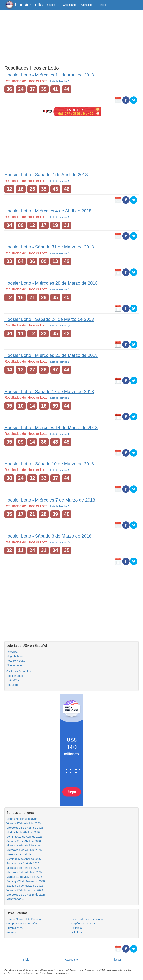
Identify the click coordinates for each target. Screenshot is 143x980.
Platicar (117, 960)
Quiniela (77, 928)
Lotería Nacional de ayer (22, 819)
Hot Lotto (12, 685)
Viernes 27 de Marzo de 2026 (25, 890)
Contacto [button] (88, 5)
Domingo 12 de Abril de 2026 (24, 837)
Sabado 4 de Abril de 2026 (23, 863)
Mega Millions (15, 656)
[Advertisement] (71, 37)
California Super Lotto (20, 671)
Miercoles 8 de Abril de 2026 (24, 850)
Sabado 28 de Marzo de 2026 (25, 886)
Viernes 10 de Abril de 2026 (23, 845)
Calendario (69, 5)
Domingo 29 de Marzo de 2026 (26, 881)
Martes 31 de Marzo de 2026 (24, 877)
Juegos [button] (52, 5)
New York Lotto (16, 661)
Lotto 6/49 (13, 680)
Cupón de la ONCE (83, 923)
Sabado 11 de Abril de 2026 (24, 841)
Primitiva (77, 932)
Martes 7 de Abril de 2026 (22, 854)
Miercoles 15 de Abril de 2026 (25, 828)
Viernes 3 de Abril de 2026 (23, 868)
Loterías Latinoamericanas (88, 919)
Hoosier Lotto (29, 5)
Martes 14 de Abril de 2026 (23, 832)
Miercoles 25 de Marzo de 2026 (26, 894)
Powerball (12, 652)
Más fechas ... (15, 899)
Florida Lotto (14, 665)
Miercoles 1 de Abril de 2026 (24, 872)
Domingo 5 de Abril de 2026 (24, 859)
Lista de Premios (60, 81)
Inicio (103, 5)
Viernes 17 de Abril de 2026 (23, 823)
